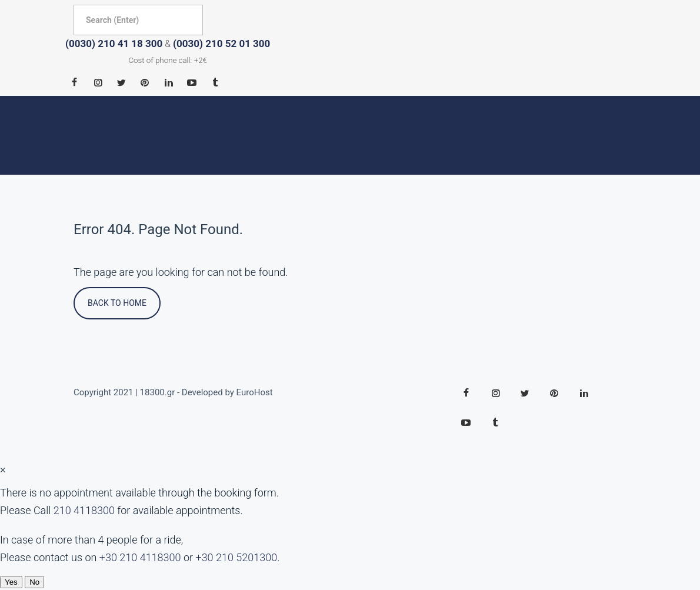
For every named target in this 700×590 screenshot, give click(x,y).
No (34, 582)
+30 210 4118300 (140, 557)
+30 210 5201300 (236, 557)
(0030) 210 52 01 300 (221, 44)
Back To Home (117, 303)
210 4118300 (84, 510)
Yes (11, 582)
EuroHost (255, 392)
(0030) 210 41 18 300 (114, 44)
